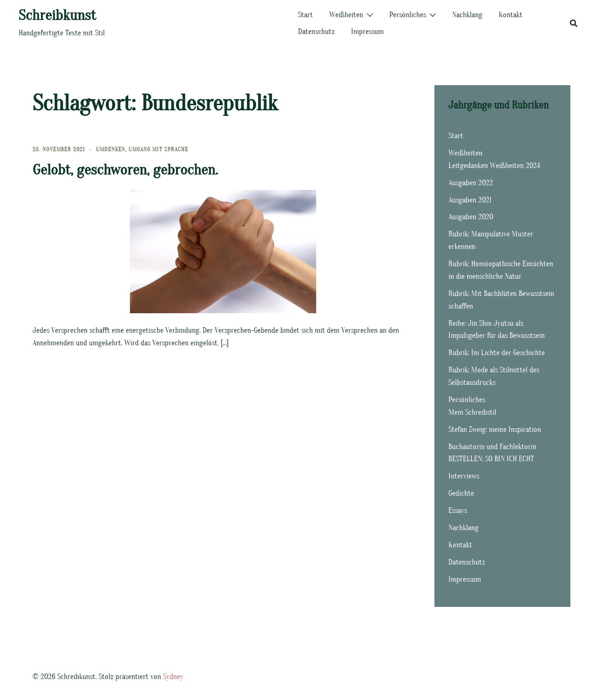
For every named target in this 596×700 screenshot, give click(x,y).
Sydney (173, 677)
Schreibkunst (57, 15)
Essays (458, 511)
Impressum (367, 32)
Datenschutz (316, 32)
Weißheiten (346, 15)
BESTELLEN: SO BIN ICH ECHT (491, 459)
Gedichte (461, 493)
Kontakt (511, 15)
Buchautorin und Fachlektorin (492, 447)
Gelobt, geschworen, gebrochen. (125, 170)
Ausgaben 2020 (471, 217)
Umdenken (111, 149)
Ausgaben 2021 (470, 200)
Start (305, 15)
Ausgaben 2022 (471, 183)
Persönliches (408, 15)
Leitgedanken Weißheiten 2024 (494, 166)
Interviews (464, 476)
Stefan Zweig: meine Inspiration (495, 430)
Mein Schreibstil (472, 412)
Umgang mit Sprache (158, 149)
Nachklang (467, 15)
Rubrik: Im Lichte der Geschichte (497, 353)
